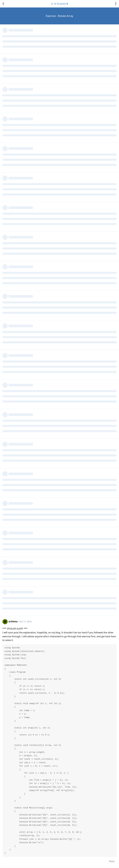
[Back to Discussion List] (3, 4)
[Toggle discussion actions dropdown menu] (116, 4)
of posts (59, 4)
